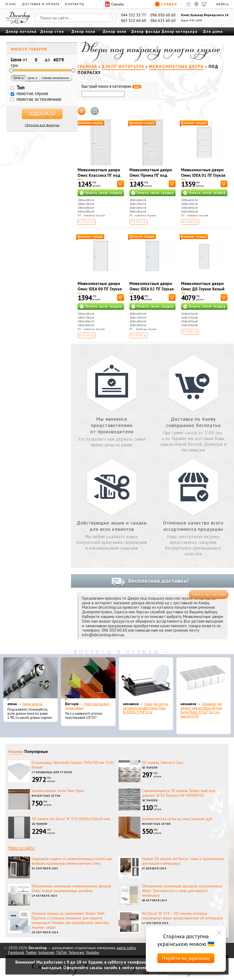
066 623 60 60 (163, 20)
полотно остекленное (39, 99)
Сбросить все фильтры (42, 125)
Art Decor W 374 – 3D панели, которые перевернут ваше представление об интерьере (183, 916)
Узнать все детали (209, 594)
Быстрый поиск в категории (112, 86)
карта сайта (126, 948)
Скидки (166, 4)
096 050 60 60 (163, 15)
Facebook (16, 952)
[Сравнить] (196, 4)
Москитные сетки (46, 796)
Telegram (76, 952)
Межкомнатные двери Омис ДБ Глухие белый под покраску (203, 289)
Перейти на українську (186, 958)
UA (218, 4)
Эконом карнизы (32, 704)
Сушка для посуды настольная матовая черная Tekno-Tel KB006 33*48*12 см (146, 708)
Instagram (46, 952)
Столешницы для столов (52, 772)
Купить (87, 222)
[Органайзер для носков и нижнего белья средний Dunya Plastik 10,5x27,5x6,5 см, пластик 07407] (204, 679)
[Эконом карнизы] (30, 679)
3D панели (150, 768)
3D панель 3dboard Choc (163, 763)
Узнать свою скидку (103, 193)
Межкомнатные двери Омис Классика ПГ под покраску (99, 175)
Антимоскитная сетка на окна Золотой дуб (177, 819)
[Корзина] (204, 4)
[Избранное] (189, 4)
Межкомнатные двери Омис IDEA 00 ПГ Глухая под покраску (100, 289)
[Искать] (111, 18)
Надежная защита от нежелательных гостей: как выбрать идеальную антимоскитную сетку (72, 861)
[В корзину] (121, 184)
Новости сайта (21, 848)
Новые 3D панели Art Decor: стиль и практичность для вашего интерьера (183, 861)
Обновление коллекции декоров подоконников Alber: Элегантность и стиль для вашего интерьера (182, 891)
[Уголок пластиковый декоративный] (88, 679)
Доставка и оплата (41, 4)
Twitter (31, 952)
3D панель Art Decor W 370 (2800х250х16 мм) (71, 819)
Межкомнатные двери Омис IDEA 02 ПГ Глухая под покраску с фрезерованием (152, 292)
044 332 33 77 (134, 15)
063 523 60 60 (134, 20)
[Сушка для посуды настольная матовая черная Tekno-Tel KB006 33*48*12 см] (146, 679)
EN (223, 4)
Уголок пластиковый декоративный (87, 706)
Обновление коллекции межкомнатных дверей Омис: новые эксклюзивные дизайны (71, 888)
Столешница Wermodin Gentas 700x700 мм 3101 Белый (73, 765)
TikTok (61, 952)
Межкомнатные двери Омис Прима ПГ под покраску (151, 175)
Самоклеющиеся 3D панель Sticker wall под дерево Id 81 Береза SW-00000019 (179, 793)
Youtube (92, 952)
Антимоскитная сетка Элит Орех (58, 791)
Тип (20, 87)
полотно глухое (32, 93)
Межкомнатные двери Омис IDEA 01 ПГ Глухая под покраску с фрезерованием (203, 178)
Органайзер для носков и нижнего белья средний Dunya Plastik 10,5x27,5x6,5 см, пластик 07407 (201, 710)
